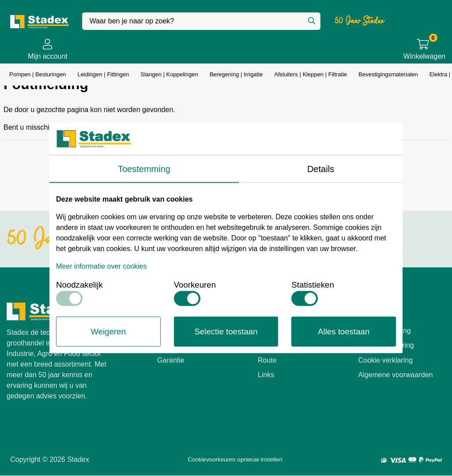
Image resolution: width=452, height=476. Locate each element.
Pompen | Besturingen (37, 74)
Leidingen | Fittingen (103, 74)
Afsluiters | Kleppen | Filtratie (309, 74)
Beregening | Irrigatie (236, 74)
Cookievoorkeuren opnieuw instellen (235, 459)
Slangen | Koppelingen (169, 74)
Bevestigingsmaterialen (387, 74)
